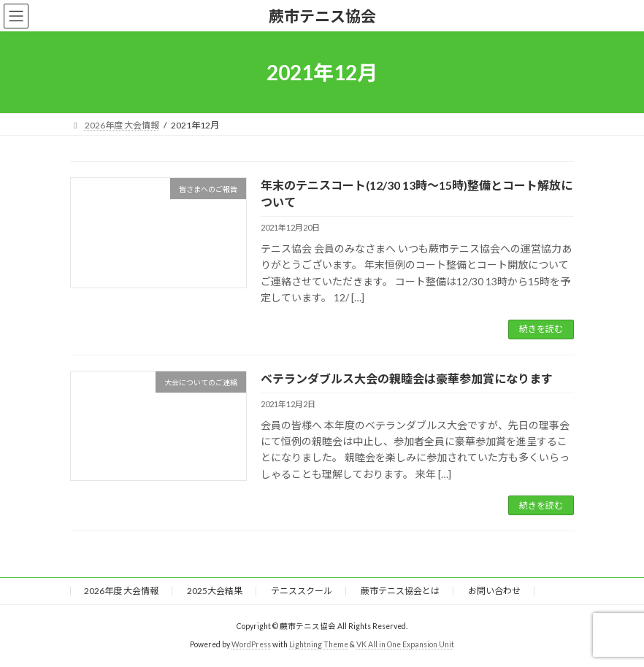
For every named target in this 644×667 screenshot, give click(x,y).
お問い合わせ (494, 591)
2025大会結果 (215, 591)
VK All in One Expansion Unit (405, 644)
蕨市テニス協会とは (400, 591)
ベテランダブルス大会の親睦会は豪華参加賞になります (407, 378)
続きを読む (541, 329)
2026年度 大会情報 (121, 591)
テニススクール (302, 591)
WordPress (251, 644)
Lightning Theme (319, 644)
